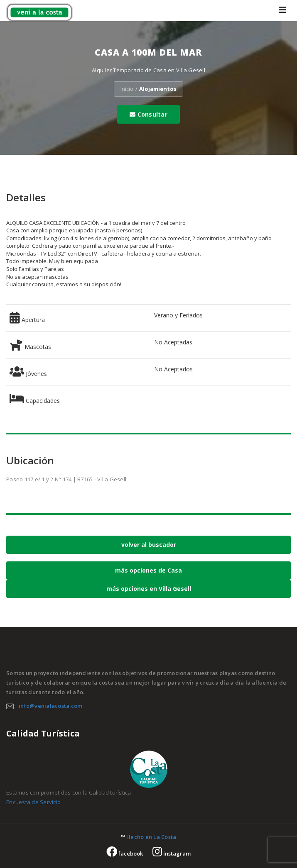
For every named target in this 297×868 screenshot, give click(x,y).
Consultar (148, 114)
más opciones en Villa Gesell (149, 589)
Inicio (127, 89)
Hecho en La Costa (151, 837)
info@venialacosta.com (50, 706)
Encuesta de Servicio (33, 802)
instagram (172, 853)
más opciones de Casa (148, 570)
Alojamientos (158, 89)
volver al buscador (149, 545)
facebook (125, 853)
